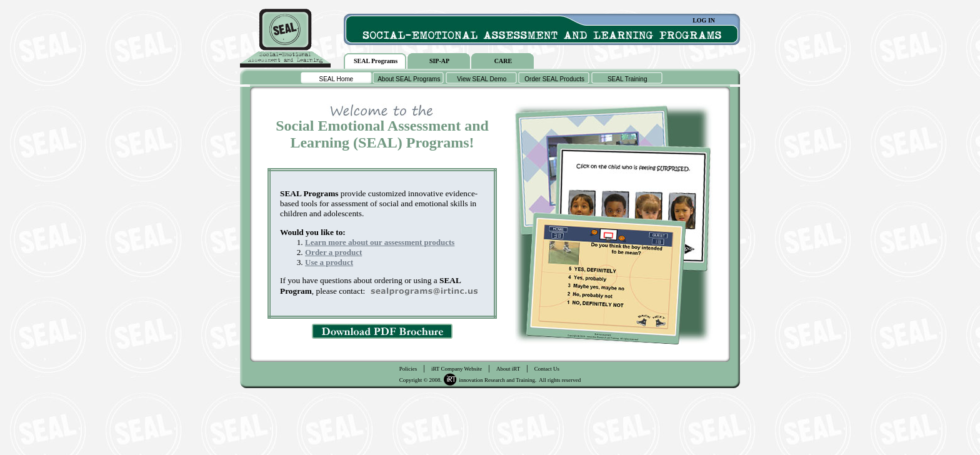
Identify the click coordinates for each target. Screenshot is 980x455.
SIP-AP (439, 61)
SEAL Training (627, 79)
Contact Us (547, 369)
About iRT (508, 369)
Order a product (333, 252)
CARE (503, 61)
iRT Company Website (457, 369)
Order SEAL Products (554, 79)
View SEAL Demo (482, 79)
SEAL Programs (376, 61)
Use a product (329, 262)
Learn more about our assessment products (380, 242)
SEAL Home (336, 79)
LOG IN (704, 20)
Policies (408, 369)
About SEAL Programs (409, 79)
